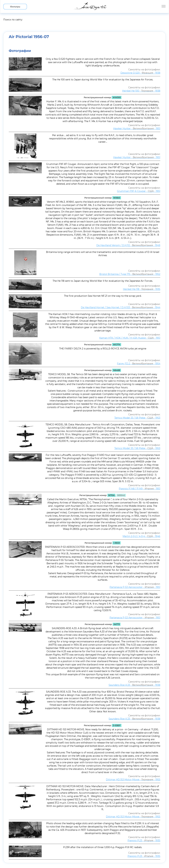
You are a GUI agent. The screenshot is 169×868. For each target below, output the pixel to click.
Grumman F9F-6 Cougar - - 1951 (139, 191)
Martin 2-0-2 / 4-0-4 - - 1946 (141, 536)
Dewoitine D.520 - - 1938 (140, 73)
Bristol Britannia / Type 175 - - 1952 (130, 274)
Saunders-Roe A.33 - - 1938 (134, 685)
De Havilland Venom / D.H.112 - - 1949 (128, 245)
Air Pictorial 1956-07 (29, 37)
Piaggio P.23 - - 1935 (144, 840)
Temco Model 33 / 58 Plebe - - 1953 (137, 418)
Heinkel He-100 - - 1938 (141, 91)
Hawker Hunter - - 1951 (137, 128)
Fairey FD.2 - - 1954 (139, 364)
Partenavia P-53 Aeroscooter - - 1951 (135, 587)
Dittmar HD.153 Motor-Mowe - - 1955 (133, 780)
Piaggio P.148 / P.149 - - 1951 (140, 489)
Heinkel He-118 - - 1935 (142, 289)
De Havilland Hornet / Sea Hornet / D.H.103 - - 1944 (121, 307)
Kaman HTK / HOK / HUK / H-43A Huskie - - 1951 (130, 338)
